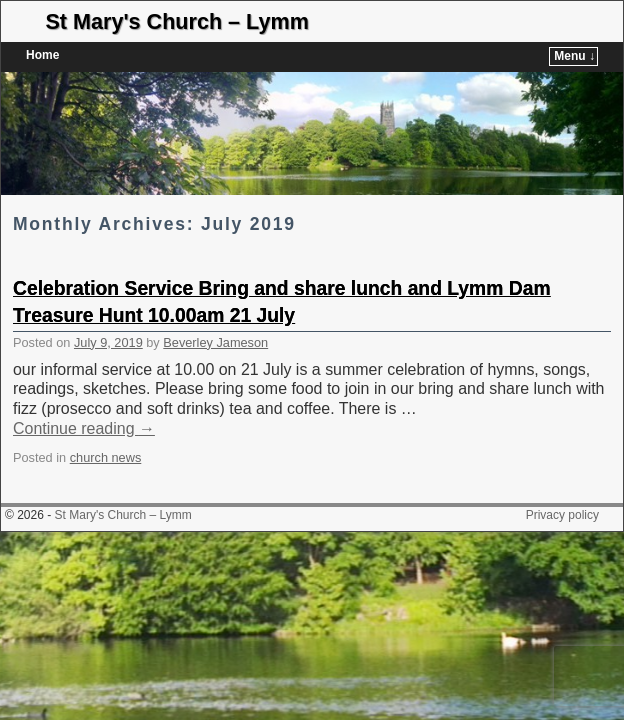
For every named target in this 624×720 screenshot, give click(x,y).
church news (106, 427)
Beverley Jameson (215, 312)
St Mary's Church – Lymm (177, 21)
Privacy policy (562, 485)
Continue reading (84, 398)
